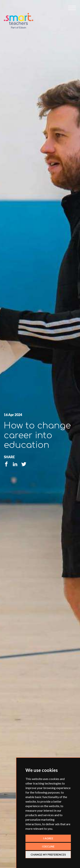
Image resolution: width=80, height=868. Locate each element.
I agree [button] (48, 838)
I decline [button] (48, 846)
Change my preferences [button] (48, 855)
